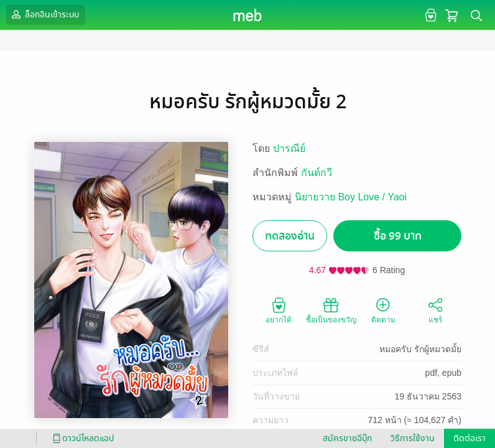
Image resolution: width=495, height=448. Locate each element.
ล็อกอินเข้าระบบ (44, 14)
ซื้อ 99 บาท (398, 236)
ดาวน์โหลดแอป (81, 438)
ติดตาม (383, 310)
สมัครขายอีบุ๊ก (347, 438)
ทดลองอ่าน (290, 236)
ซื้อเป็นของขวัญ (331, 310)
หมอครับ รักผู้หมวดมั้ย (420, 349)
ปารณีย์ (289, 148)
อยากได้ (279, 310)
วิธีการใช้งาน (413, 438)
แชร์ (435, 310)
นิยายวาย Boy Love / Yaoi (351, 197)
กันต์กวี (317, 173)
